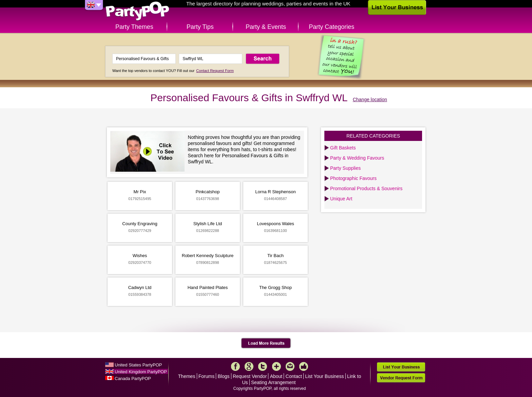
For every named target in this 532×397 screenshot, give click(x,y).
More (277, 366)
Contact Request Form (215, 71)
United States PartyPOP (138, 365)
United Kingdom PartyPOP (141, 372)
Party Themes (134, 27)
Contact (294, 376)
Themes (187, 376)
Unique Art (341, 199)
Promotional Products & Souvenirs (366, 188)
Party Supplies (345, 168)
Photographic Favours (353, 178)
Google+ (249, 366)
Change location (370, 100)
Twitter (263, 366)
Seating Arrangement (273, 382)
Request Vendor (250, 376)
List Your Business (324, 376)
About (276, 376)
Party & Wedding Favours (357, 158)
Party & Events (266, 27)
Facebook (235, 366)
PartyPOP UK (137, 11)
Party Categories (331, 27)
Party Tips (200, 27)
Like (304, 366)
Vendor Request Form (401, 378)
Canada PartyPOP (133, 378)
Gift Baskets (343, 148)
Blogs (224, 376)
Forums (206, 376)
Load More (266, 343)
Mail (290, 366)
